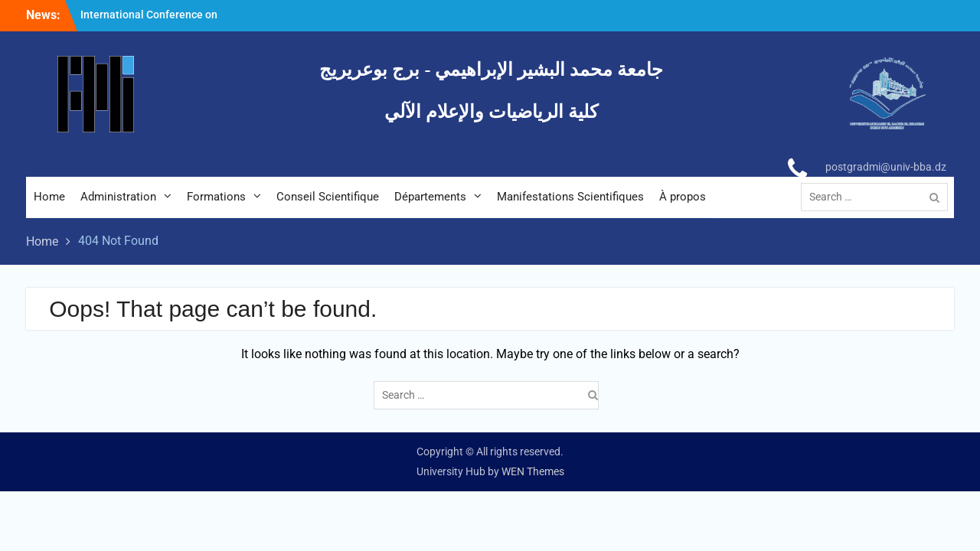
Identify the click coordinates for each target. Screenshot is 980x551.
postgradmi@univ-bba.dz (886, 167)
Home (49, 197)
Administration (118, 197)
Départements (430, 197)
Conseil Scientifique (328, 197)
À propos (683, 197)
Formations (216, 197)
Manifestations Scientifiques (570, 197)
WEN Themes (533, 471)
